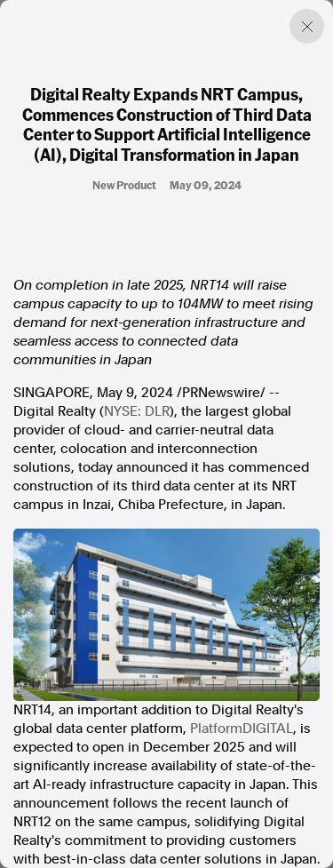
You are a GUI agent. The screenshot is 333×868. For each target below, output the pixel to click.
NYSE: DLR (137, 411)
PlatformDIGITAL (242, 729)
